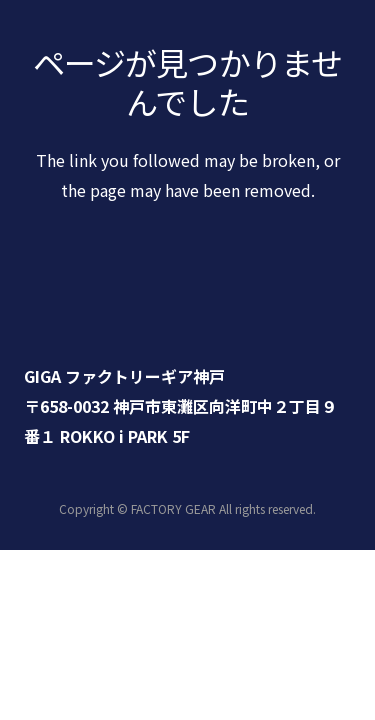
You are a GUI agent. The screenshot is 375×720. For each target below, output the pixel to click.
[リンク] (187, 306)
